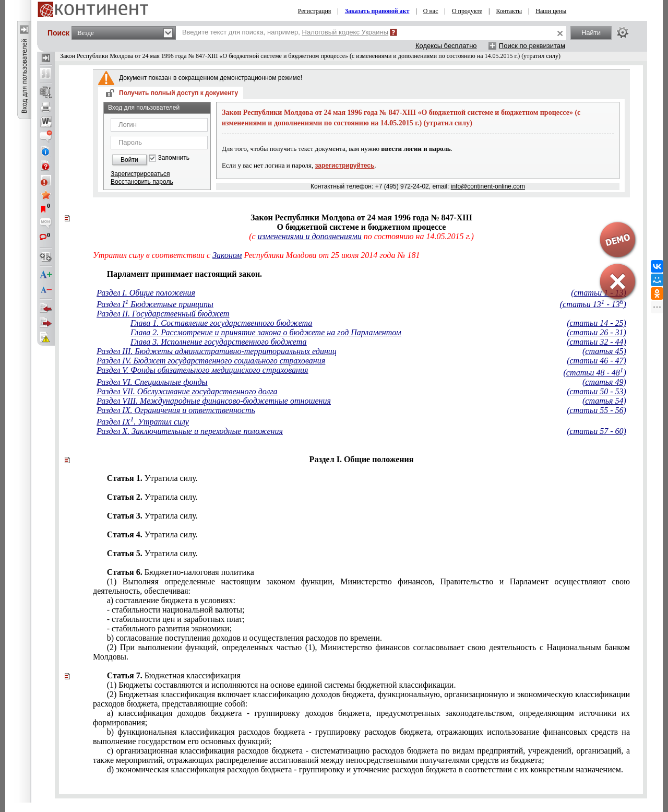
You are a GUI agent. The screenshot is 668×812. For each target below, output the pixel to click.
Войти (129, 160)
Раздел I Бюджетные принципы (155, 304)
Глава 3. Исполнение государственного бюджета (219, 342)
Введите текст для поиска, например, (285, 32)
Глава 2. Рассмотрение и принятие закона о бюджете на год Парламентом (266, 332)
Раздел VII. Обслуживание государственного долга (187, 391)
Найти (591, 33)
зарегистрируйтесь (345, 166)
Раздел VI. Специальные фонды (152, 382)
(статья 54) (604, 401)
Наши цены (551, 11)
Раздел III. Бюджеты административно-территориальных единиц (217, 351)
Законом (227, 255)
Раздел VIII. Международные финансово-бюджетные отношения (214, 401)
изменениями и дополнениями (310, 236)
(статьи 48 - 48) (594, 373)
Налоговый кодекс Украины (345, 32)
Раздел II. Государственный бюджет (163, 314)
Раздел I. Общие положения (146, 293)
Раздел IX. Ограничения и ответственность (176, 410)
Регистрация (315, 11)
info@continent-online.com (488, 186)
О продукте (467, 11)
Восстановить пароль (142, 182)
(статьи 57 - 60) (597, 431)
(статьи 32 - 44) (597, 342)
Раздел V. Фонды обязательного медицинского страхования (202, 370)
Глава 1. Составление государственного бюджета (221, 323)
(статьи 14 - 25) (597, 323)
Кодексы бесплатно (446, 46)
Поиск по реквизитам (532, 46)
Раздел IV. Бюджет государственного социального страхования (211, 361)
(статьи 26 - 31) (597, 332)
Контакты (509, 11)
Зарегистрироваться (140, 174)
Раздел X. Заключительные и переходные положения (190, 431)
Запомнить (174, 158)
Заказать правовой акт (377, 11)
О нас (431, 11)
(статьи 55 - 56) (597, 410)
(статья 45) (604, 351)
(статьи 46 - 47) (597, 361)
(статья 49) (604, 382)
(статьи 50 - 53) (597, 391)
